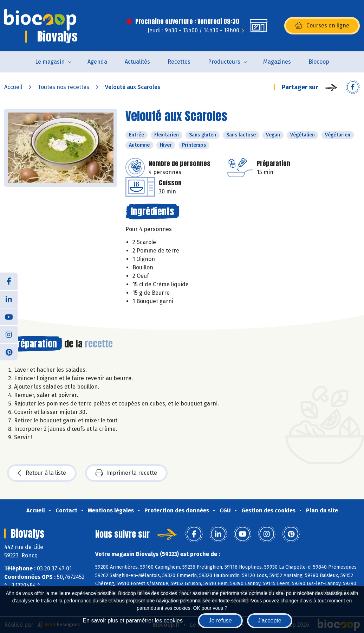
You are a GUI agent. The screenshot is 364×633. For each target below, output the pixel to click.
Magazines (277, 62)
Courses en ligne (322, 26)
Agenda (97, 62)
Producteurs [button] (224, 62)
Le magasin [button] (50, 62)
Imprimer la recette (126, 473)
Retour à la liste (42, 473)
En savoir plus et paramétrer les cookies (133, 621)
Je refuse (220, 621)
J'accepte (270, 621)
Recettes (179, 62)
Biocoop (319, 62)
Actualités (137, 62)
